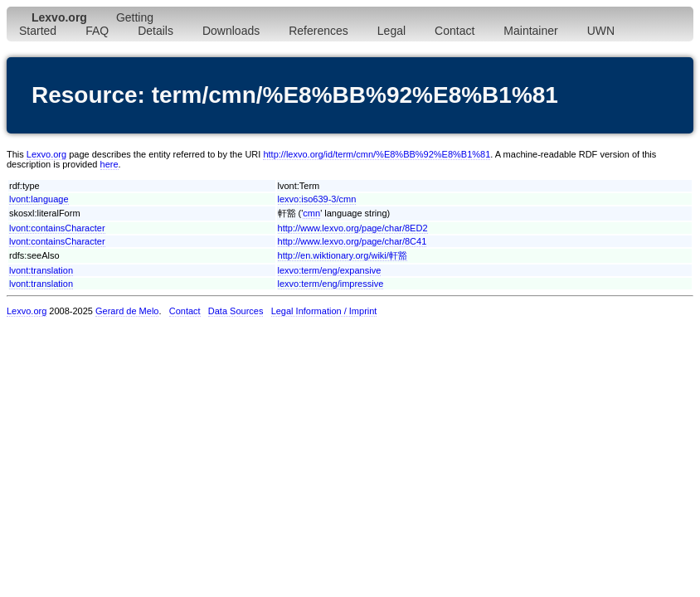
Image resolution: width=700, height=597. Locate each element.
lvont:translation (41, 270)
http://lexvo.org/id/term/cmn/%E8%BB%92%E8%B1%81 (377, 154)
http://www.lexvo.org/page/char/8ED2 (353, 228)
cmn (311, 213)
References (318, 31)
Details (156, 31)
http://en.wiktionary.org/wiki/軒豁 (343, 255)
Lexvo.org (46, 154)
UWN (601, 31)
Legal (391, 31)
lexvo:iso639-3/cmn (317, 199)
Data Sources (236, 311)
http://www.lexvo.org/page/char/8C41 (352, 241)
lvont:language (39, 199)
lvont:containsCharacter (57, 228)
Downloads (231, 31)
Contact (455, 31)
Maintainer (530, 31)
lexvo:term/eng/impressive (331, 284)
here (109, 164)
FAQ (97, 31)
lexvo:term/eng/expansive (330, 270)
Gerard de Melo (127, 311)
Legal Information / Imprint (324, 311)
